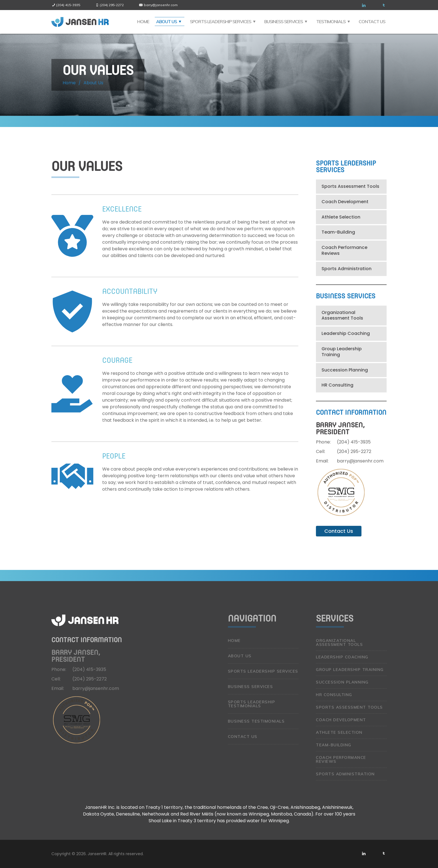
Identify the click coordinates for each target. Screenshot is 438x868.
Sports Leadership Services (221, 21)
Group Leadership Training (342, 352)
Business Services (284, 21)
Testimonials (331, 21)
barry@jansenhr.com (161, 5)
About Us (166, 21)
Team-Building (338, 232)
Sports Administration (347, 269)
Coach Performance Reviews (344, 250)
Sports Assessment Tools (350, 186)
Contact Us (372, 21)
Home (143, 21)
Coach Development (345, 202)
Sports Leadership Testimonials (252, 704)
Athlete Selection (341, 217)
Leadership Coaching (346, 333)
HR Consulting (337, 385)
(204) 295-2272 (112, 5)
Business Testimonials (256, 721)
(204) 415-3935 (68, 5)
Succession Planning (345, 370)
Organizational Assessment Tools (342, 315)
